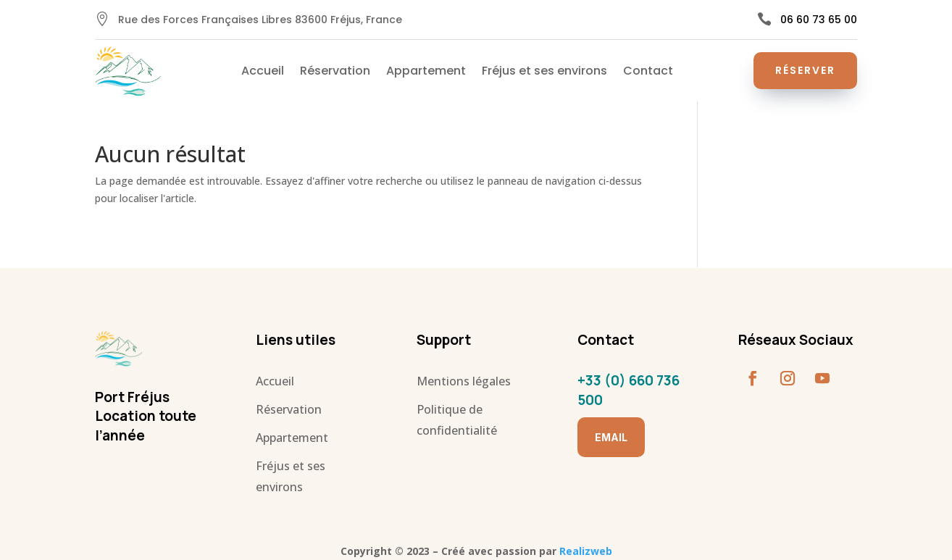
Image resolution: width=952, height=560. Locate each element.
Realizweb (586, 551)
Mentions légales (464, 381)
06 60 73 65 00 (819, 20)
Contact (648, 72)
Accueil (263, 72)
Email (611, 437)
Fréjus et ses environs (544, 72)
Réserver (805, 70)
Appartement (426, 72)
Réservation (335, 72)
